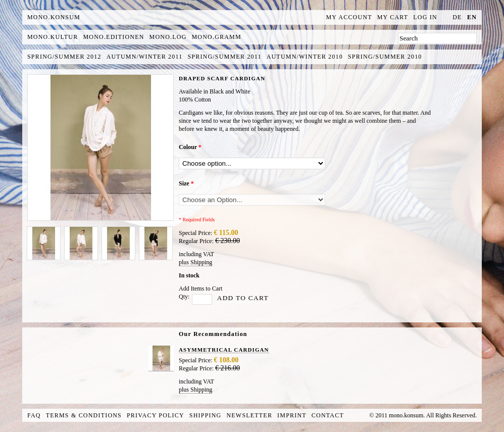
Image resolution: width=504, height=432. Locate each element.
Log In (425, 17)
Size (186, 183)
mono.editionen (113, 37)
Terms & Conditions (84, 415)
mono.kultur (53, 37)
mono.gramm (217, 37)
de (457, 17)
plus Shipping (195, 262)
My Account (349, 17)
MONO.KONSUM (54, 17)
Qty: (184, 297)
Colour (190, 147)
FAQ (34, 415)
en (472, 17)
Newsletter (249, 415)
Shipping (206, 415)
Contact (328, 415)
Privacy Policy (156, 415)
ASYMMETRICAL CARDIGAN (224, 350)
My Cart (393, 17)
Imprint (292, 415)
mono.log (168, 37)
